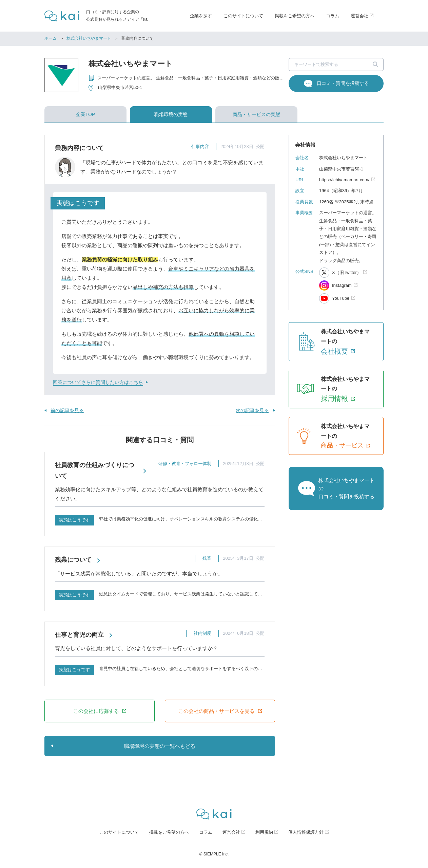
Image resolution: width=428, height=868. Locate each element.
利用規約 (264, 832)
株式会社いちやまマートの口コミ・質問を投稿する (346, 488)
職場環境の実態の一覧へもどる (160, 746)
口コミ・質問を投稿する (343, 83)
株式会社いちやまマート (89, 38)
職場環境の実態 (171, 114)
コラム (333, 16)
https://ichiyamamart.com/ (344, 180)
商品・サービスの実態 (256, 114)
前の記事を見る (67, 410)
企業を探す (201, 16)
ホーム (51, 38)
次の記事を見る (252, 410)
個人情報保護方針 (306, 832)
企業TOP (86, 114)
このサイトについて (243, 16)
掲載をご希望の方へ (295, 16)
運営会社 (231, 832)
